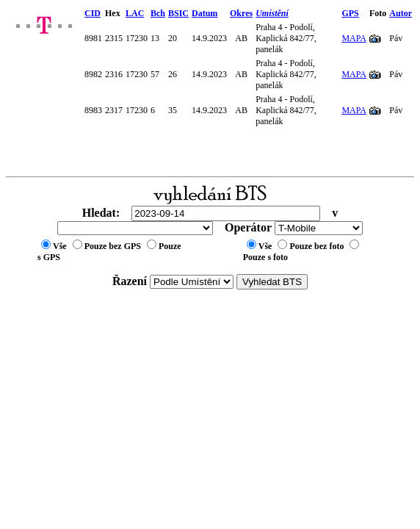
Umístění (272, 13)
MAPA (354, 38)
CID (93, 13)
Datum (204, 13)
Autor (401, 13)
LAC (135, 13)
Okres (241, 13)
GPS (350, 13)
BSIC (178, 13)
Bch (158, 13)
